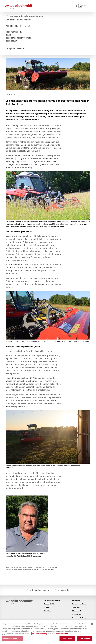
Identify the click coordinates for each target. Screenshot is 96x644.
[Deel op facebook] (21, 26)
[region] (48, 632)
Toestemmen (67, 639)
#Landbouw (11, 41)
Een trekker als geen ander (18, 20)
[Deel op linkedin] (29, 26)
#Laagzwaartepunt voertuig (19, 38)
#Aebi (9, 35)
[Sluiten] (92, 624)
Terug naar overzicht (15, 49)
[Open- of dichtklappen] (24, 16)
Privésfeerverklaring (39, 634)
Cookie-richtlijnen (61, 634)
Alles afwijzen (85, 639)
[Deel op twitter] (25, 26)
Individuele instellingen (12, 639)
